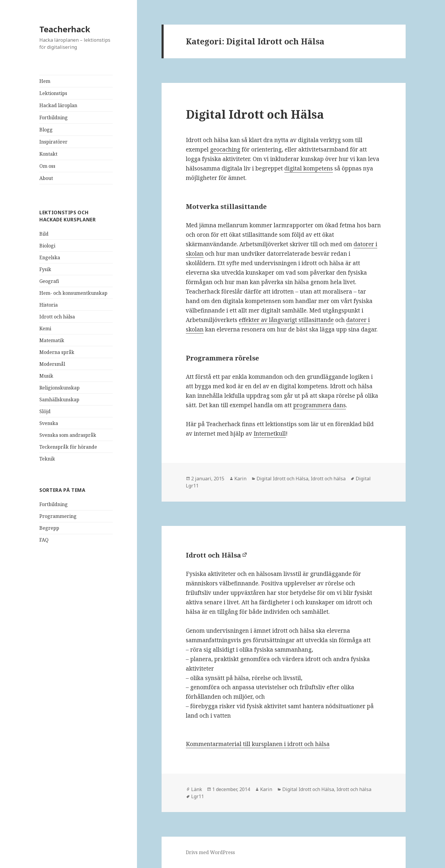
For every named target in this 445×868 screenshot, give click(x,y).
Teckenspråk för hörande (68, 447)
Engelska (50, 257)
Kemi (45, 328)
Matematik (52, 340)
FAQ (44, 540)
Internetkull (270, 434)
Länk (197, 789)
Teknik (47, 459)
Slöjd (45, 411)
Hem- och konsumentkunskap (73, 293)
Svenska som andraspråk (68, 435)
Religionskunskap (59, 388)
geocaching (225, 149)
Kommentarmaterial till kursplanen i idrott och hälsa (258, 744)
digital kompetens (309, 168)
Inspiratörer (53, 142)
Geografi (49, 281)
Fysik (45, 269)
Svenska (49, 423)
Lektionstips (53, 93)
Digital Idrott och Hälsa (255, 114)
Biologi (47, 246)
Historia (49, 305)
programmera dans (320, 405)
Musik (46, 376)
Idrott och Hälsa (213, 555)
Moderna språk (57, 352)
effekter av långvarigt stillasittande (286, 320)
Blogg (46, 130)
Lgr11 (197, 796)
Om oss (47, 166)
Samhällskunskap (59, 400)
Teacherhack (65, 29)
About (46, 178)
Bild (44, 234)
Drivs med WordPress (210, 852)
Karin (240, 479)
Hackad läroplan (58, 105)
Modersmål (52, 364)
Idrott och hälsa (57, 317)
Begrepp (49, 528)
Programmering (58, 516)
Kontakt (48, 154)
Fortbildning (54, 117)
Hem (45, 81)
